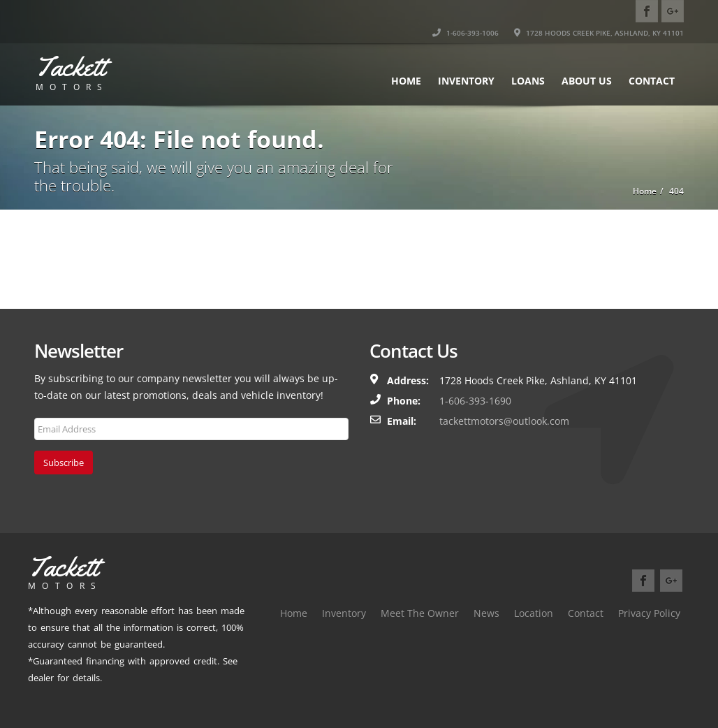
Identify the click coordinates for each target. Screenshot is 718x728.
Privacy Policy (649, 613)
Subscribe (64, 463)
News (486, 613)
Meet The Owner (420, 613)
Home (406, 81)
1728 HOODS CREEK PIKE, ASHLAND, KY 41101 (599, 33)
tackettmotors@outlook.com (504, 421)
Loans (528, 81)
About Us (587, 81)
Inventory (466, 81)
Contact (652, 81)
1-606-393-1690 (475, 401)
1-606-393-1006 (466, 33)
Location (534, 613)
